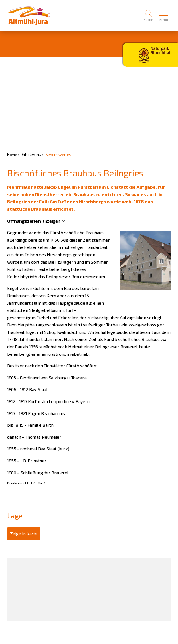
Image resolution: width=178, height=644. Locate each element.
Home (12, 154)
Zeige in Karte (24, 534)
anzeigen (51, 221)
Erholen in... (31, 154)
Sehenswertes (58, 154)
